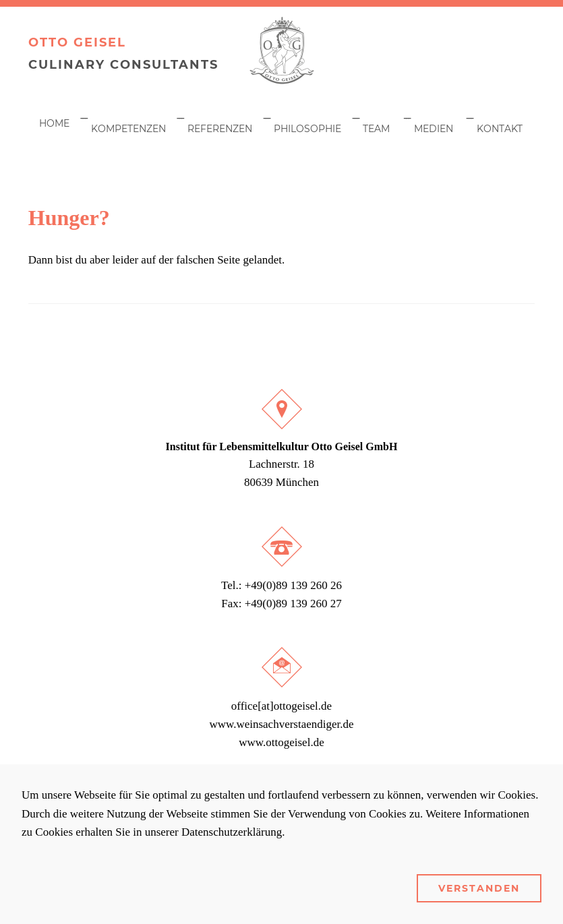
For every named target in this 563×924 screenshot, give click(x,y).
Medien (434, 129)
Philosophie (307, 129)
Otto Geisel (77, 42)
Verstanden (479, 888)
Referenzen (220, 129)
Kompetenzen (128, 129)
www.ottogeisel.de (281, 742)
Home (54, 123)
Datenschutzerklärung (232, 832)
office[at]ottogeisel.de (281, 706)
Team (376, 129)
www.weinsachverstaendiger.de (281, 724)
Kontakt (500, 129)
